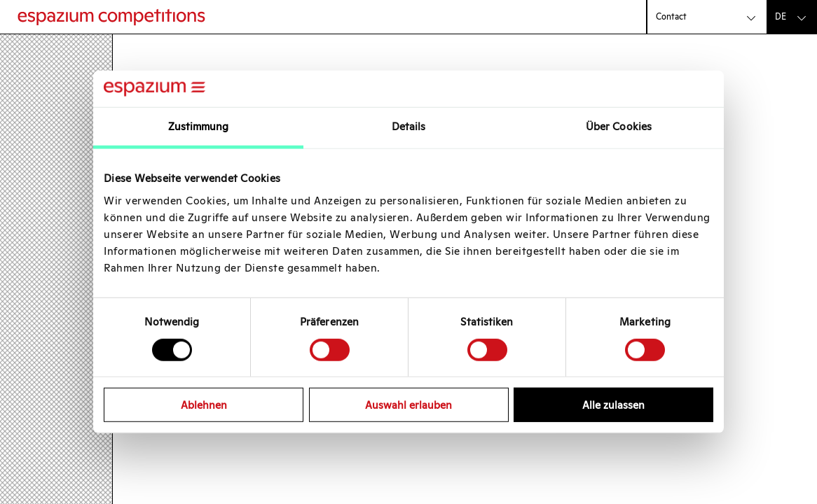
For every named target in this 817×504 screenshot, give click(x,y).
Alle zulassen (613, 405)
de (781, 16)
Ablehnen (204, 405)
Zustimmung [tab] (199, 126)
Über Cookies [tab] (619, 126)
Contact (671, 16)
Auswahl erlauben (408, 405)
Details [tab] (409, 126)
